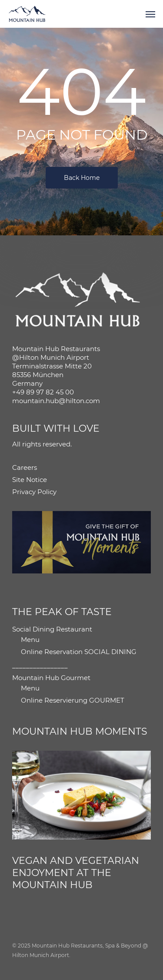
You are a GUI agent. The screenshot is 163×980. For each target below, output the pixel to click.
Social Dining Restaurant (52, 629)
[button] (150, 14)
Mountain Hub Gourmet (51, 678)
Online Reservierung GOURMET (73, 700)
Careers (25, 467)
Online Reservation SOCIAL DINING (79, 652)
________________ (40, 666)
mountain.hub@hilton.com (56, 401)
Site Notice (30, 480)
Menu (30, 640)
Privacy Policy (34, 492)
